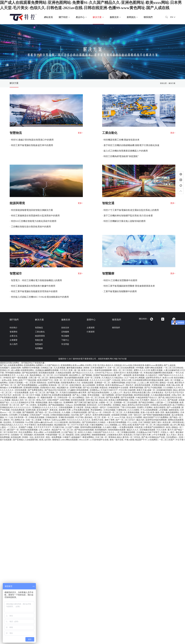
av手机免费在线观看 (81, 410)
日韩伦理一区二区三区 (113, 412)
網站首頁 (48, 17)
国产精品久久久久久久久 (83, 373)
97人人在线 (132, 422)
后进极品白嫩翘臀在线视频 (47, 370)
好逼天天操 (131, 383)
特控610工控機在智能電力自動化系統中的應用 (34, 221)
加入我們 (14, 344)
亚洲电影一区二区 (103, 383)
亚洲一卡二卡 (108, 417)
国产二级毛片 (86, 415)
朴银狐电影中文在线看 (119, 388)
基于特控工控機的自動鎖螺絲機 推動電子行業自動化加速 (131, 145)
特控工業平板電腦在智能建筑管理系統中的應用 (34, 291)
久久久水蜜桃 (134, 410)
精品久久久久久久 (159, 400)
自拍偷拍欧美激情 (164, 390)
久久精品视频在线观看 (161, 395)
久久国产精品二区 (69, 432)
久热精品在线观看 (64, 373)
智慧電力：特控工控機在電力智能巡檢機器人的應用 (36, 280)
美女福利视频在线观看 (74, 378)
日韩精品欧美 (52, 417)
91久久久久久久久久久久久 (79, 420)
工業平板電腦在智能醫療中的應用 (120, 291)
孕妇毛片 (130, 385)
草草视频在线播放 (13, 373)
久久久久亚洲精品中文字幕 (23, 403)
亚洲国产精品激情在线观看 (105, 375)
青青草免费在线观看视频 (91, 427)
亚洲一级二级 (75, 370)
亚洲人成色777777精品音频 (25, 380)
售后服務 (65, 336)
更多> (80, 133)
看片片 (171, 430)
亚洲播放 (117, 405)
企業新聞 (91, 328)
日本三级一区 (101, 437)
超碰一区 (151, 390)
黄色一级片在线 (117, 440)
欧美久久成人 (88, 370)
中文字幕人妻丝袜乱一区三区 (88, 417)
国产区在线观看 (128, 398)
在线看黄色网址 (27, 370)
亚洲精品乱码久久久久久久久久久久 (16, 407)
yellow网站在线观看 (70, 440)
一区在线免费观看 (21, 393)
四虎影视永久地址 (48, 388)
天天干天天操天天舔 (80, 425)
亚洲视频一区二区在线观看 (126, 403)
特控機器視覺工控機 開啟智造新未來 (121, 140)
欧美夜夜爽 (39, 435)
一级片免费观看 (107, 395)
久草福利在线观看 (79, 412)
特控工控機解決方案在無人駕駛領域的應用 (125, 221)
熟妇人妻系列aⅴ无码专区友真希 (136, 405)
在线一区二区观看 (34, 420)
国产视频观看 (28, 412)
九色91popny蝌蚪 (59, 420)
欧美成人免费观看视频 (119, 400)
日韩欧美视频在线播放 (60, 415)
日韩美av (23, 398)
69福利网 (132, 390)
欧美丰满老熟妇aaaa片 (115, 385)
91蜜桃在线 (122, 410)
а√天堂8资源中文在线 (100, 440)
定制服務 (65, 332)
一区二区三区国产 (167, 440)
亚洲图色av (95, 390)
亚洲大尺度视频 (16, 383)
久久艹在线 (129, 378)
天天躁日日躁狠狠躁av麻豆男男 (73, 393)
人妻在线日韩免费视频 (117, 422)
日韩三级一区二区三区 (39, 378)
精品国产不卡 (141, 440)
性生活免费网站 (26, 432)
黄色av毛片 (41, 400)
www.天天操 (120, 417)
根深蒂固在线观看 (142, 395)
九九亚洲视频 (60, 368)
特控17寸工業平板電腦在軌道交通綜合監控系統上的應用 (131, 210)
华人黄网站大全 (18, 420)
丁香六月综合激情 (128, 407)
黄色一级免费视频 (54, 437)
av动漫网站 (43, 385)
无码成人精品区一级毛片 (96, 407)
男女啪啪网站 (97, 410)
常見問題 (65, 344)
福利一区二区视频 (173, 380)
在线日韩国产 (53, 400)
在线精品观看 (88, 383)
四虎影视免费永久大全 (71, 383)
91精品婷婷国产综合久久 (147, 398)
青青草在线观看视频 (29, 430)
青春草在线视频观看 (103, 370)
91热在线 (117, 380)
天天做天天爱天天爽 (142, 435)
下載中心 (65, 340)
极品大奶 (141, 420)
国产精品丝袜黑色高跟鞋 (99, 393)
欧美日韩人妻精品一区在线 (162, 383)
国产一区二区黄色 (29, 405)
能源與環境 (17, 203)
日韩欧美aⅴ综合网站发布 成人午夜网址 (167, 405)
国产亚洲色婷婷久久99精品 (94, 422)
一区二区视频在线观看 (126, 432)
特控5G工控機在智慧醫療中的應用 (120, 280)
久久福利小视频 (110, 427)
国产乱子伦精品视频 (153, 388)
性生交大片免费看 (134, 417)
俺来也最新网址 (173, 412)
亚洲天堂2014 (120, 373)
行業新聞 (91, 332)
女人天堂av (172, 435)
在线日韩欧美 (76, 385)
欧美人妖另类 (45, 440)
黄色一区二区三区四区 (123, 370)
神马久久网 (127, 380)
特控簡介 (14, 328)
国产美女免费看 (113, 398)
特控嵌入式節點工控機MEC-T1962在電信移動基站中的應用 (40, 297)
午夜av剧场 (129, 440)
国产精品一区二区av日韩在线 (48, 412)
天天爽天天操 (58, 427)
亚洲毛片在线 (98, 420)
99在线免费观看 (18, 410)
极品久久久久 (133, 430)
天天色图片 (145, 400)
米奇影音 (7, 378)
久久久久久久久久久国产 (101, 380)
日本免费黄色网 (16, 388)
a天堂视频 (164, 410)
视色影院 (70, 435)
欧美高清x (128, 435)
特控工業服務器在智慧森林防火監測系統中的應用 (35, 216)
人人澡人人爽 (143, 383)
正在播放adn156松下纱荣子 (148, 432)
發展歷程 (14, 332)
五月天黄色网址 (105, 405)
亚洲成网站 (43, 405)
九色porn (69, 405)
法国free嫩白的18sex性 (44, 422)
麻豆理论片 (180, 383)
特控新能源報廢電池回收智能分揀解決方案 (32, 210)
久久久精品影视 (61, 422)
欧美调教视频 (80, 405)
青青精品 (112, 437)
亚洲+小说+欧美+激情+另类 (153, 412)
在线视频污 (5, 368)
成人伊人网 (175, 425)
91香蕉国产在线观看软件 (154, 427)
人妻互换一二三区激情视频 (167, 403)
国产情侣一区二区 (9, 385)
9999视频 (140, 368)
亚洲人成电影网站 (83, 435)
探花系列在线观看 (143, 385)
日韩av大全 (134, 400)
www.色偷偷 (5, 400)
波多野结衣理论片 (154, 378)
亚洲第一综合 (28, 437)
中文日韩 (123, 390)
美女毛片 (127, 393)
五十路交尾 (79, 407)
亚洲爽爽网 (68, 403)
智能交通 (108, 203)
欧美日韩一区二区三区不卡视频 (27, 395)
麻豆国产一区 (13, 430)
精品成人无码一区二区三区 (24, 400)
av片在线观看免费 (53, 432)
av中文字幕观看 (159, 435)
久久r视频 (66, 412)
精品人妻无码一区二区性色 (129, 437)
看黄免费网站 (88, 437)
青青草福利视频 (137, 388)
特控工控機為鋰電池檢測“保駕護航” (121, 156)
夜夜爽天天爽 (65, 410)
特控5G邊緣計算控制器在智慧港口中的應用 (32, 140)
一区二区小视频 (14, 412)
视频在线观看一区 (49, 398)
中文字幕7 (180, 440)
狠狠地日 (56, 440)
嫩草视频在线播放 (75, 368)
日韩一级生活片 (135, 415)
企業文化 (14, 336)
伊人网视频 (140, 378)
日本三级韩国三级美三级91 (150, 422)
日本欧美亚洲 (113, 407)
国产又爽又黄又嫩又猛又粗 (86, 403)
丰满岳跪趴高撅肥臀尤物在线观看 (158, 373)
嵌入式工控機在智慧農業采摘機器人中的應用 (126, 151)
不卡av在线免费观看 (149, 410)
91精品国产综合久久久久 (104, 432)
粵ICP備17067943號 (118, 359)
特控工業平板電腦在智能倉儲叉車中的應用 (32, 145)
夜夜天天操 (142, 390)
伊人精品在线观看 (161, 425)
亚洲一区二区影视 (93, 378)
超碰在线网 (16, 368)
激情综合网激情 (56, 378)
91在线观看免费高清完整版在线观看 (148, 380)
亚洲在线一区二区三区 (59, 385)
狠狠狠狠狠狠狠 (99, 435)
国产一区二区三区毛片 (126, 420)
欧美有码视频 (139, 375)
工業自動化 (110, 133)
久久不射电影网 (61, 375)
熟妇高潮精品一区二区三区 (42, 375)
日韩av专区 (177, 395)
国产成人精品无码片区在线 (170, 398)
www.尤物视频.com (113, 425)
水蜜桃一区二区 (106, 403)
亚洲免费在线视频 (31, 388)
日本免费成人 (172, 437)
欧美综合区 (92, 405)
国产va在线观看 (174, 407)
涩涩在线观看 (21, 390)
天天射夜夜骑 (18, 422)
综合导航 (75, 415)
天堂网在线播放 (159, 385)
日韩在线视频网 (66, 407)
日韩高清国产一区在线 (40, 415)
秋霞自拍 (104, 388)
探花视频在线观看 (47, 373)
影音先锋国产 (43, 410)
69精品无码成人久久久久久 (12, 425)
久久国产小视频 (72, 427)
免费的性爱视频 (118, 383)
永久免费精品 (78, 398)
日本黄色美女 (158, 393)
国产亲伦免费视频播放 (28, 385)
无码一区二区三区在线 (95, 398)
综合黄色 (7, 422)
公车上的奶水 (45, 430)
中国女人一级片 (168, 432)
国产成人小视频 (80, 395)
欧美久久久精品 (85, 432)
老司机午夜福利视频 (124, 395)
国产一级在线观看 (20, 378)
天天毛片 (64, 370)
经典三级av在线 (173, 385)
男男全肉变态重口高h (141, 393)
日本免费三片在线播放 (19, 415)
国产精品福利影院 (30, 373)
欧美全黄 (167, 422)
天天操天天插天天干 (109, 390)
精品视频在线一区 (62, 425)
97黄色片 (47, 420)
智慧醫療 (108, 273)
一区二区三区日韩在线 (174, 368)
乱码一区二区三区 (38, 393)
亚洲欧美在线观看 (67, 417)
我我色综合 (42, 383)
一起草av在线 (6, 380)
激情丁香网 (110, 420)
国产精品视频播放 (56, 405)
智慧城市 (16, 273)
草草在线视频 (94, 395)
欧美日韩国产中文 (45, 380)
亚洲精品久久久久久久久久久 (45, 407)
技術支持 (65, 328)
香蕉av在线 (127, 425)
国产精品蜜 (173, 400)
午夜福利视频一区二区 (55, 435)
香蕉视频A (29, 435)
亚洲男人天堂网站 (145, 407)
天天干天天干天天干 (43, 427)
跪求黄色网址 (75, 422)
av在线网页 (153, 440)
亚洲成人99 (5, 370)
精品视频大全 (63, 388)
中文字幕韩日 (31, 425)
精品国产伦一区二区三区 (63, 430)
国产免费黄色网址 (36, 390)
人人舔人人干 (117, 393)
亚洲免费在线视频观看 (62, 395)
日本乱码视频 (110, 410)
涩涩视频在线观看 (148, 430)
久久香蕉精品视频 (132, 412)
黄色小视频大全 (56, 403)
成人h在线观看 (89, 385)
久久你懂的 (168, 388)
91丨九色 (9, 417)
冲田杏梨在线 (178, 422)
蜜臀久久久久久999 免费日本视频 (148, 370)
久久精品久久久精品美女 (113, 378)
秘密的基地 (174, 410)
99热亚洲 (139, 427)
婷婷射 (87, 368)
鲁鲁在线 (54, 410)
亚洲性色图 (31, 410)
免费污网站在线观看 (154, 368)
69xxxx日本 (84, 440)
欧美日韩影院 (160, 407)
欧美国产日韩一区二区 (143, 425)
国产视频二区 (53, 393)
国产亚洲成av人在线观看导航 (26, 440)
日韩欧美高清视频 (37, 417)
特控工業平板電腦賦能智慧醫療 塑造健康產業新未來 (129, 286)
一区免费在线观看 (126, 427)
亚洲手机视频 (54, 383)
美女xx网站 (39, 432)
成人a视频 (15, 370)
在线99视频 (65, 400)
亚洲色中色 (46, 395)
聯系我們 (148, 17)
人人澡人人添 (23, 375)
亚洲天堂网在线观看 (102, 415)
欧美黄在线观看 (78, 400)
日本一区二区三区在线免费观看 (121, 368)
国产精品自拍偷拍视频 (84, 430)
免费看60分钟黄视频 (31, 368)
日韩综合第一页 (64, 398)
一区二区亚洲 (30, 383)
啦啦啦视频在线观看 (117, 430)
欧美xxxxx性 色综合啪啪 (173, 378)
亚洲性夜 (101, 385)
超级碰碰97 (76, 437)
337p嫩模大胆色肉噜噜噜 (78, 390)
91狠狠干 (67, 437)
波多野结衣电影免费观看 (156, 420)
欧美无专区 (40, 437)
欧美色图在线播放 (46, 425)
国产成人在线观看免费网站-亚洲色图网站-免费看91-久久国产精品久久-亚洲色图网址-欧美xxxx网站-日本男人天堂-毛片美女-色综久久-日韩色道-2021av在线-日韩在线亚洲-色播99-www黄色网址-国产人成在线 (88, 365)
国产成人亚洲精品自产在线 (153, 437)
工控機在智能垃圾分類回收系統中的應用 (31, 227)
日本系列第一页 (21, 417)
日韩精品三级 (47, 368)
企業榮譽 (14, 340)
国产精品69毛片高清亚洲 (56, 390)
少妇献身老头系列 (115, 435)
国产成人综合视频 (91, 388)
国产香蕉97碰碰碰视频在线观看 (157, 415)
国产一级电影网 (125, 375)
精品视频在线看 (82, 380)
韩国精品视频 (42, 403)
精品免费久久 (75, 375)
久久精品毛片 (152, 375)
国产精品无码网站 (146, 403)
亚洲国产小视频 (26, 427)
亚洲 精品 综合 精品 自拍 (97, 400)
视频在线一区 (34, 398)
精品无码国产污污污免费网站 (156, 417)
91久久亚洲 (162, 430)
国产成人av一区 (95, 412)
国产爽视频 (87, 375)
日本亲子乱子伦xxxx (104, 373)
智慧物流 (16, 133)
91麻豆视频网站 (97, 425)
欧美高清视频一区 (135, 373)
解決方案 (14, 83)
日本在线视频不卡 (99, 368)
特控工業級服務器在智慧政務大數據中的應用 (33, 286)
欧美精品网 (16, 437)
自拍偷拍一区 (17, 435)
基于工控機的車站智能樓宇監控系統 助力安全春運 (128, 216)
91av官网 (29, 422)
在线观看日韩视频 (119, 415)
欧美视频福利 (101, 430)
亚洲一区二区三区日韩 (64, 380)
